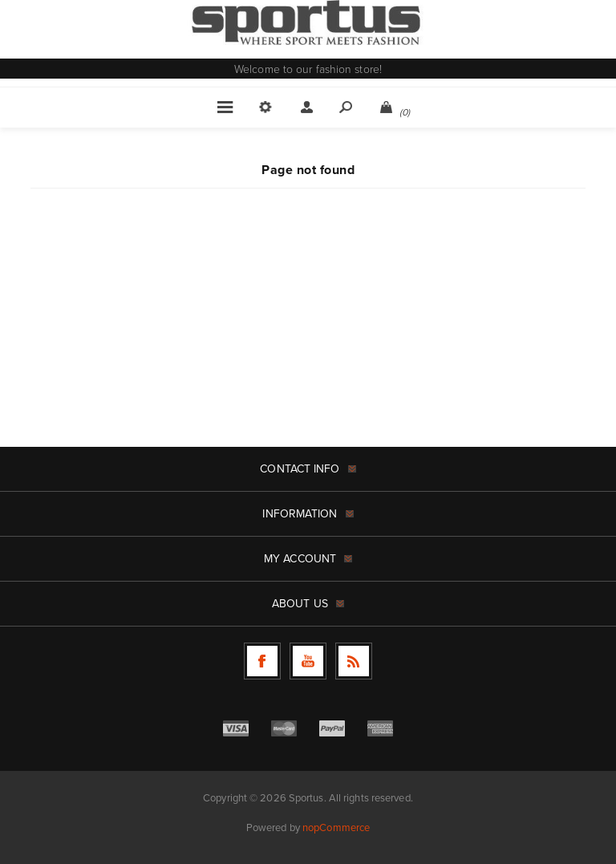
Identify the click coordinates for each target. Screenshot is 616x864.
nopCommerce (336, 827)
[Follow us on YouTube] (308, 661)
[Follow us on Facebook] (262, 661)
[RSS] (354, 661)
